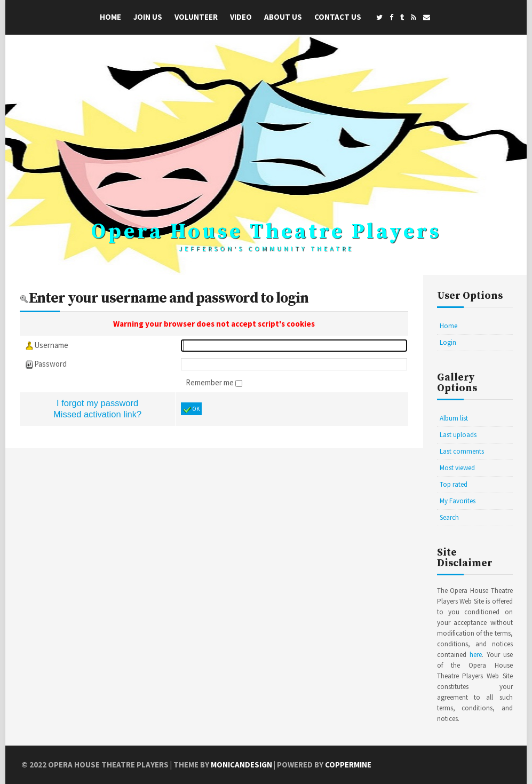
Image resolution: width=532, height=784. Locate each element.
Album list (454, 418)
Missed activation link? (97, 414)
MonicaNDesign (241, 765)
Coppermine (348, 765)
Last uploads (458, 435)
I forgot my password (97, 403)
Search (449, 517)
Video (241, 17)
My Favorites (458, 501)
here (476, 655)
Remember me (211, 382)
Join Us (148, 17)
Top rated (454, 484)
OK (191, 409)
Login (448, 342)
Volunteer (196, 17)
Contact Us (338, 17)
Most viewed (457, 468)
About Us (283, 17)
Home (110, 17)
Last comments (462, 451)
